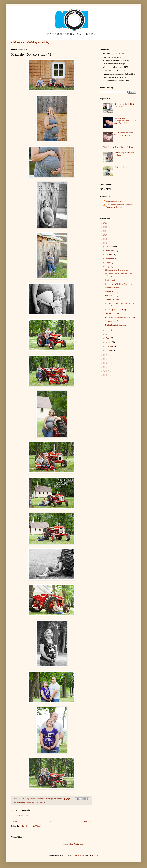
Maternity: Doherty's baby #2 (117, 310)
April (108, 338)
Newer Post (17, 821)
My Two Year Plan (39, 803)
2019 (106, 239)
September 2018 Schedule (116, 325)
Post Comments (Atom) (32, 826)
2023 (106, 223)
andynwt (78, 855)
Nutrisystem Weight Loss (73, 844)
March (109, 342)
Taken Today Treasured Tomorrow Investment (124, 134)
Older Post (87, 821)
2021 (106, 231)
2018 (106, 243)
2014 (106, 367)
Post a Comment (21, 816)
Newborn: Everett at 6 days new (118, 270)
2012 (106, 375)
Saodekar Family (112, 299)
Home (52, 821)
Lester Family (111, 280)
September (110, 259)
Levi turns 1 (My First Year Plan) (118, 284)
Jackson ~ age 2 (112, 321)
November (110, 251)
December (110, 247)
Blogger (95, 855)
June (108, 330)
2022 (106, 227)
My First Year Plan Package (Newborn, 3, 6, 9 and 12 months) (125, 121)
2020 (106, 235)
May (108, 334)
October (109, 255)
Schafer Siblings (112, 292)
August (109, 263)
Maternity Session (25, 803)
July (108, 267)
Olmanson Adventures (115, 201)
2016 (106, 359)
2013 (106, 371)
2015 (106, 363)
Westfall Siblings (112, 288)
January (109, 350)
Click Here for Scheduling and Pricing (30, 42)
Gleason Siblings (112, 295)
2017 (106, 355)
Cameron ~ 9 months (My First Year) (120, 317)
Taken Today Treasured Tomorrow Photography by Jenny (119, 206)
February (110, 346)
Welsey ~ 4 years (112, 313)
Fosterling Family (122, 167)
